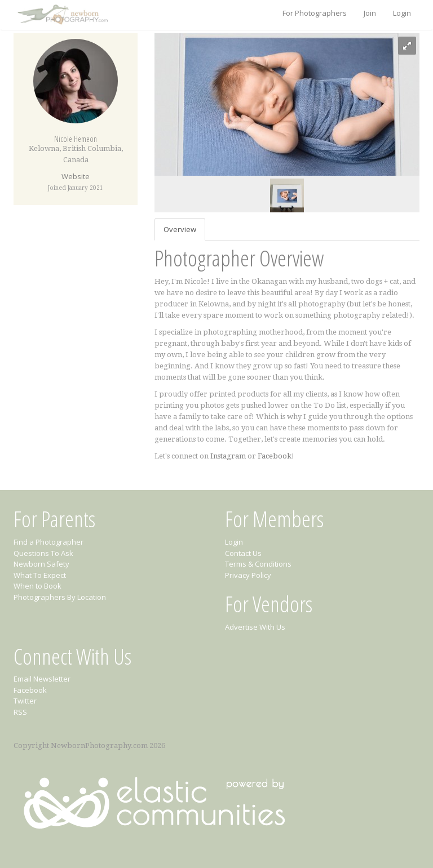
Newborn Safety (41, 564)
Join (370, 13)
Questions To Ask (43, 553)
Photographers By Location (60, 597)
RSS (20, 712)
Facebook (275, 456)
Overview (180, 229)
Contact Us (243, 553)
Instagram (228, 456)
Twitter (25, 701)
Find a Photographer (48, 542)
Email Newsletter (42, 679)
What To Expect (40, 575)
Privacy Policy (248, 575)
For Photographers (315, 13)
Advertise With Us (255, 627)
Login (402, 13)
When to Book (37, 586)
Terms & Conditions (258, 564)
